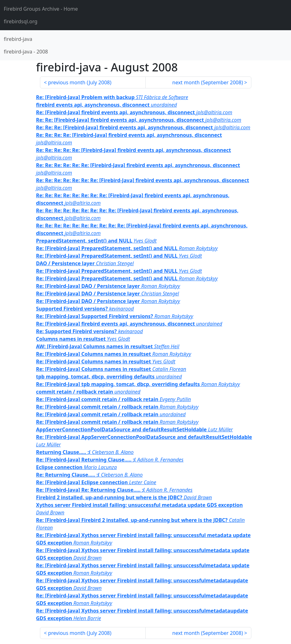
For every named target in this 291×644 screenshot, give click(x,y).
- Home (41, 9)
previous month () (80, 82)
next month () (208, 82)
